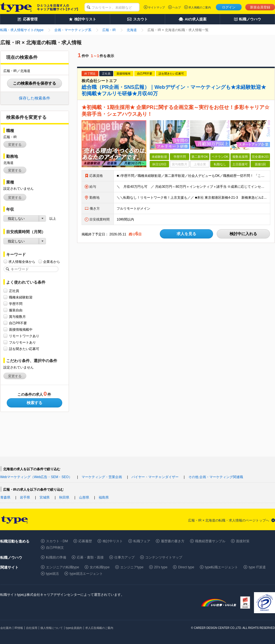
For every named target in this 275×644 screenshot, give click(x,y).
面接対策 (243, 541)
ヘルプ (177, 7)
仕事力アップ (124, 557)
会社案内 (6, 628)
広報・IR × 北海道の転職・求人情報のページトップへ (229, 520)
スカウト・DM (57, 541)
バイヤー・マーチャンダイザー (155, 477)
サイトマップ (156, 7)
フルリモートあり (22, 342)
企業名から (52, 262)
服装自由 (16, 310)
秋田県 (64, 497)
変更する (15, 145)
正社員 (14, 291)
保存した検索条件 (34, 98)
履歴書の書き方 (173, 541)
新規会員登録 (260, 7)
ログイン (229, 7)
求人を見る (186, 234)
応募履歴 (85, 541)
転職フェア (142, 541)
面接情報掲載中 (21, 329)
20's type (161, 567)
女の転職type (100, 567)
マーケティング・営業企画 (102, 477)
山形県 (84, 497)
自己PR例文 (55, 548)
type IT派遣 (257, 567)
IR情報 (19, 628)
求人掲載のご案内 (200, 7)
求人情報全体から (22, 262)
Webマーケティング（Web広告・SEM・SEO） (36, 477)
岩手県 (25, 497)
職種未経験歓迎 (21, 297)
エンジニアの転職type (63, 567)
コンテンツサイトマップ (164, 557)
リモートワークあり (24, 336)
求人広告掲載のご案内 (99, 628)
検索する (34, 403)
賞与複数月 (17, 317)
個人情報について (52, 628)
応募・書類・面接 (90, 557)
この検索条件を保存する (34, 83)
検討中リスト (113, 541)
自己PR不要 (18, 323)
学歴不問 (16, 304)
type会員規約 (74, 628)
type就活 (53, 574)
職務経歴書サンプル (210, 541)
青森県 (5, 497)
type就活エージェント (86, 574)
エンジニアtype (132, 567)
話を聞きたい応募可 (24, 349)
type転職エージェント (222, 567)
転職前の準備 (56, 557)
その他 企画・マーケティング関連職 (216, 477)
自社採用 (32, 628)
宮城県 (45, 497)
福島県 (104, 497)
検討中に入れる (243, 234)
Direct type (186, 567)
